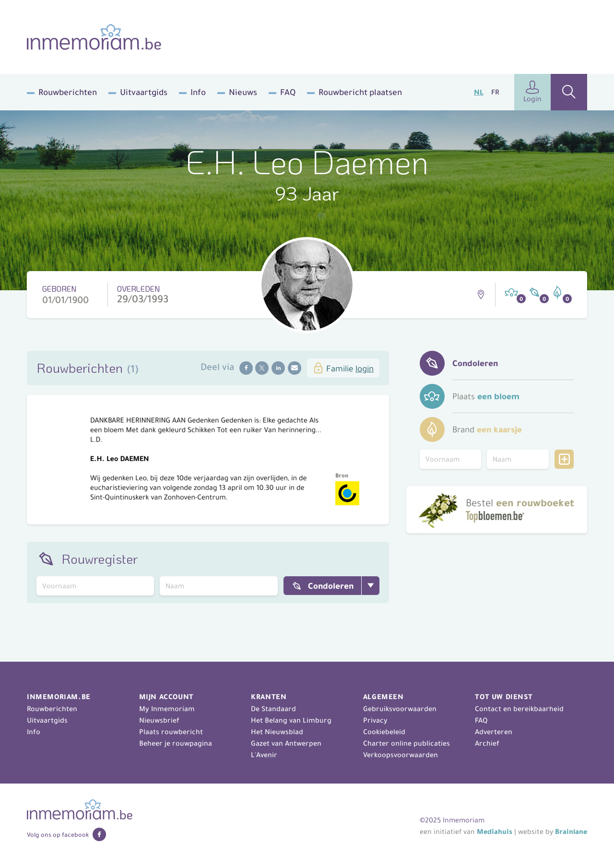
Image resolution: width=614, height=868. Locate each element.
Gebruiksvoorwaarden (400, 709)
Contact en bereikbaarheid (519, 709)
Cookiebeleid (384, 732)
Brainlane (571, 832)
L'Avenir (264, 755)
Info (198, 92)
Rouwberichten (68, 92)
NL (479, 92)
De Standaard (273, 709)
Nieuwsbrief (159, 720)
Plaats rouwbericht (171, 732)
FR (495, 92)
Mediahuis (495, 832)
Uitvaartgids (144, 92)
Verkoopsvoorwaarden (401, 755)
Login (532, 92)
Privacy (375, 720)
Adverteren (494, 732)
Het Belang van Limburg (291, 720)
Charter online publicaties (407, 743)
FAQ (288, 92)
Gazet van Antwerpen (286, 743)
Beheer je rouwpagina (176, 743)
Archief (487, 743)
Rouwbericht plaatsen (360, 92)
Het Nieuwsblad (277, 732)
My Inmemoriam (167, 709)
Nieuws (243, 92)
